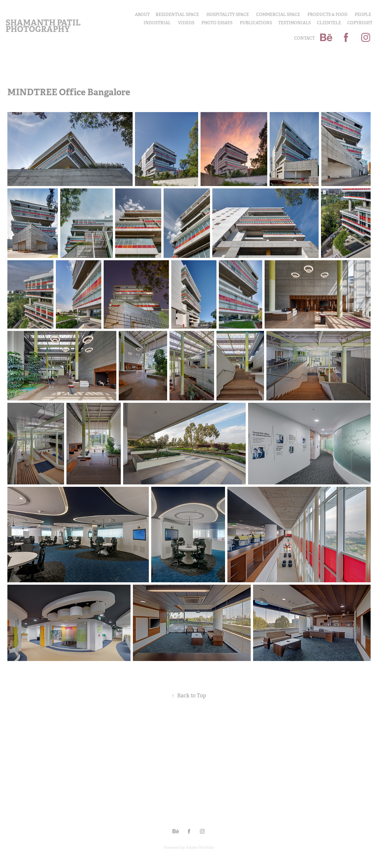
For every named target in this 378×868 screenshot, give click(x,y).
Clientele (329, 23)
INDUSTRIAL (157, 23)
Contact (304, 38)
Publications (256, 23)
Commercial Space (278, 14)
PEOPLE (363, 14)
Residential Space (177, 14)
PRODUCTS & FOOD (328, 14)
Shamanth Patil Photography (44, 26)
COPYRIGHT (360, 23)
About (142, 14)
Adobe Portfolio (200, 847)
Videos (186, 23)
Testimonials (294, 23)
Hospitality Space (228, 14)
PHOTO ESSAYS (217, 23)
